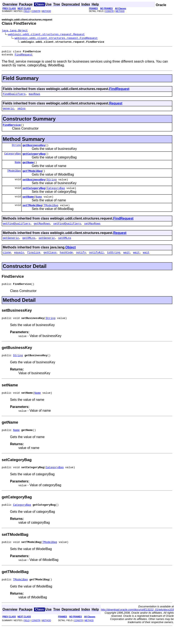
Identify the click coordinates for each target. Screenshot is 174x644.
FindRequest (24, 56)
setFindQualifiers (67, 233)
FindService (12, 129)
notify (81, 263)
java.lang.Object (15, 31)
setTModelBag (32, 214)
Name (18, 168)
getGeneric (11, 248)
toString (113, 263)
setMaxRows (92, 233)
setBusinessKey (34, 186)
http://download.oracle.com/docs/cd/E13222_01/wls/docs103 (137, 626)
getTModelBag (32, 177)
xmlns (21, 111)
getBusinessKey (34, 149)
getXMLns (29, 248)
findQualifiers (14, 96)
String (16, 149)
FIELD (27, 11)
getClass (50, 263)
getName (28, 168)
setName (28, 205)
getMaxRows (42, 233)
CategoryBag (12, 159)
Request (116, 106)
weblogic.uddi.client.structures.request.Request (46, 35)
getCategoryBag (34, 159)
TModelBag (14, 177)
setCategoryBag (34, 195)
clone (7, 263)
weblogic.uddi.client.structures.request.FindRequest (56, 39)
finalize (34, 263)
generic (8, 111)
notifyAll (97, 263)
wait (126, 263)
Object (71, 257)
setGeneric (47, 248)
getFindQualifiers (17, 233)
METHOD (46, 11)
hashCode (66, 263)
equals (19, 263)
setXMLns (65, 248)
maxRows (35, 96)
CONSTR (36, 11)
